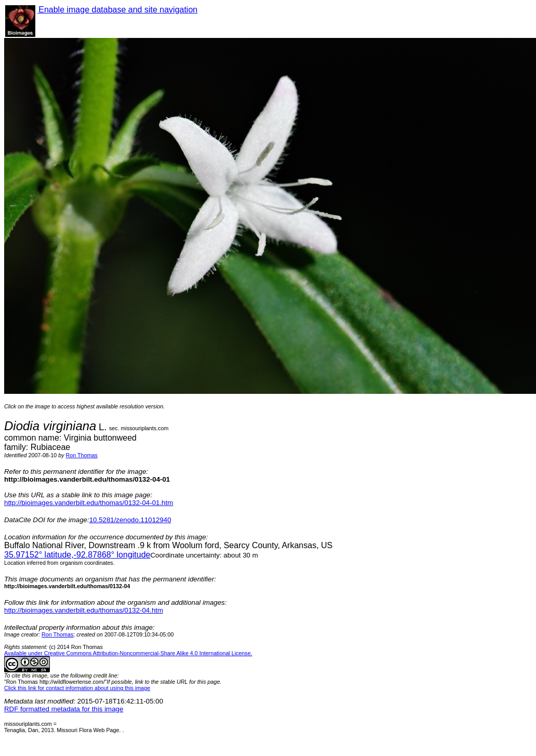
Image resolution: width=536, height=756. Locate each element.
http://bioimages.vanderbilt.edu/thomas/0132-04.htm (84, 610)
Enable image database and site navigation (117, 10)
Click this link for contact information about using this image (77, 688)
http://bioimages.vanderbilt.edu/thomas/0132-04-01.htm (89, 503)
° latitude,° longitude (77, 555)
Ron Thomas (82, 455)
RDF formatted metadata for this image (64, 709)
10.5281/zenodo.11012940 (130, 520)
